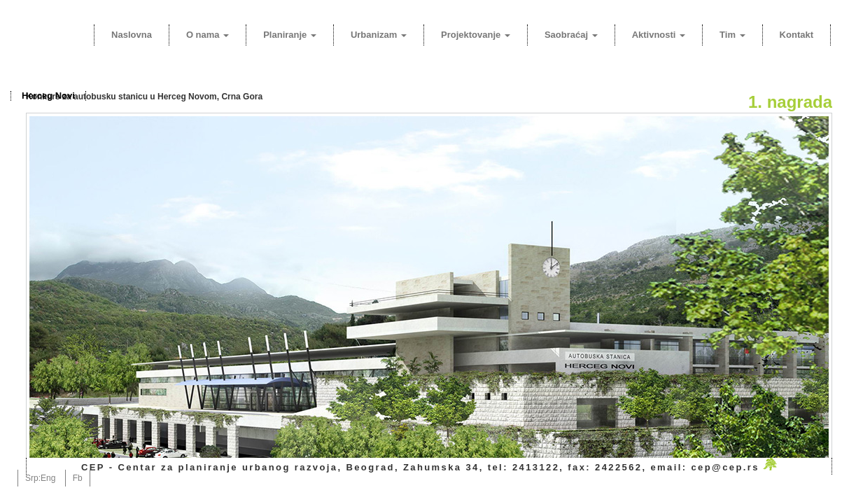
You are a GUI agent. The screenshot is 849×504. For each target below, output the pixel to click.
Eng (48, 478)
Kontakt (797, 35)
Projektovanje (476, 35)
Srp (32, 478)
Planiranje (290, 35)
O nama (208, 35)
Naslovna (132, 35)
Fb (78, 478)
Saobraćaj (571, 35)
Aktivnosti (659, 35)
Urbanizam (379, 35)
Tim (732, 35)
